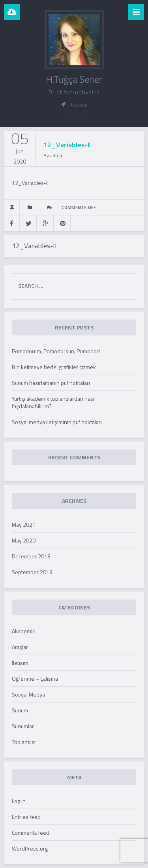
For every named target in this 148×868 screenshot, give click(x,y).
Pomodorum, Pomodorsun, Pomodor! (56, 351)
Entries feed (26, 817)
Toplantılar (24, 742)
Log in (19, 801)
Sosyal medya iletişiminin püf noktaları (57, 422)
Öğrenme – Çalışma (35, 679)
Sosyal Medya (28, 694)
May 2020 (24, 540)
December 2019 (31, 556)
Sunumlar (23, 726)
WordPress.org (30, 848)
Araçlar (20, 647)
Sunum (20, 710)
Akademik (23, 631)
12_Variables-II (30, 183)
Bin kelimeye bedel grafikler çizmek (54, 367)
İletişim (20, 663)
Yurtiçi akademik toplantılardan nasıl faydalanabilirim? (54, 402)
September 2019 (32, 572)
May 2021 (24, 524)
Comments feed (31, 833)
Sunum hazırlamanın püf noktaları (51, 383)
